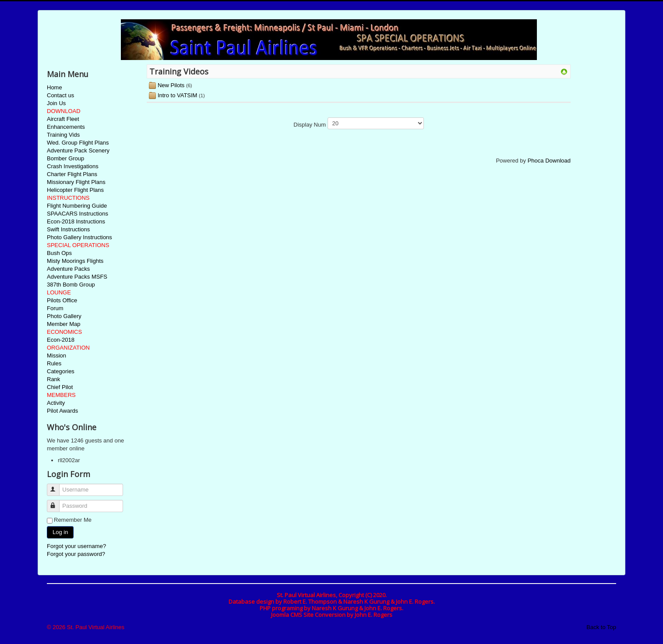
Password (57, 502)
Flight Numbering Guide (77, 206)
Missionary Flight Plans (76, 182)
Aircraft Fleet (63, 119)
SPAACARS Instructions (78, 214)
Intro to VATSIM (178, 95)
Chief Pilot (60, 387)
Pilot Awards (62, 411)
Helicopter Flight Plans (75, 190)
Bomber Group (65, 158)
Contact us (60, 95)
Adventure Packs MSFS (77, 277)
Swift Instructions (68, 229)
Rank (53, 379)
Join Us (56, 103)
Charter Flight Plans (72, 174)
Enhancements (66, 127)
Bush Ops (59, 253)
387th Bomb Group (71, 285)
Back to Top (601, 627)
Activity (56, 403)
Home (55, 87)
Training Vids (63, 135)
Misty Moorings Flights (75, 261)
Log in (60, 532)
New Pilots (171, 85)
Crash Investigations (73, 166)
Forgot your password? (76, 554)
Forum (55, 308)
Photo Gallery (64, 316)
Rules (54, 363)
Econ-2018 (61, 340)
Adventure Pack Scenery (78, 150)
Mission (56, 356)
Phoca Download (549, 161)
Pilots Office (62, 300)
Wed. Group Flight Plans (78, 143)
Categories (61, 371)
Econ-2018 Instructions (76, 221)
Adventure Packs (68, 269)
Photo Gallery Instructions (79, 237)
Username (57, 486)
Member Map (64, 324)
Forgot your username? (76, 546)
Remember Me (73, 520)
